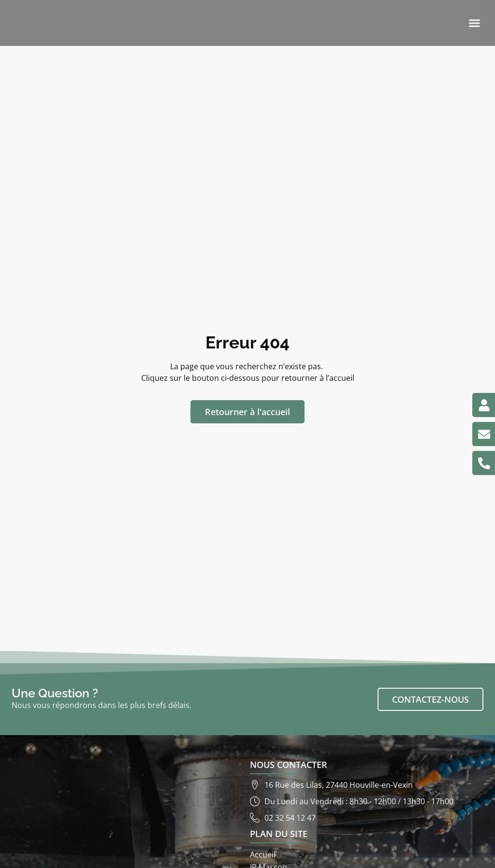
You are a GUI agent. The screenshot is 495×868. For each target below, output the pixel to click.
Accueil (263, 854)
